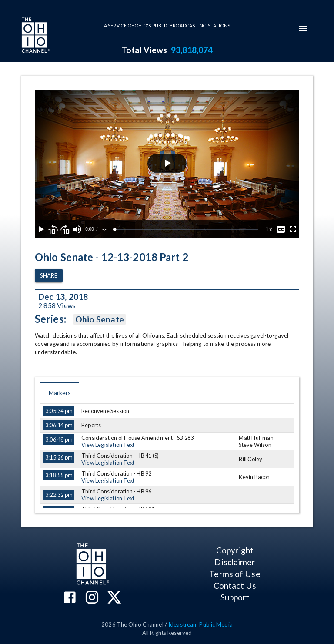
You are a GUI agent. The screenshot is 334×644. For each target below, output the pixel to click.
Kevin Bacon (254, 477)
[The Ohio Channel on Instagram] (92, 598)
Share (49, 276)
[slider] (187, 230)
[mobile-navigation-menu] (303, 29)
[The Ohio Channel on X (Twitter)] (114, 598)
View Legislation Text (108, 445)
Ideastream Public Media (200, 624)
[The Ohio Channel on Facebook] (70, 598)
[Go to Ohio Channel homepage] (35, 36)
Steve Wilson (255, 445)
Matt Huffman (256, 438)
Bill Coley (250, 459)
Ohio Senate (100, 319)
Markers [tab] (60, 393)
